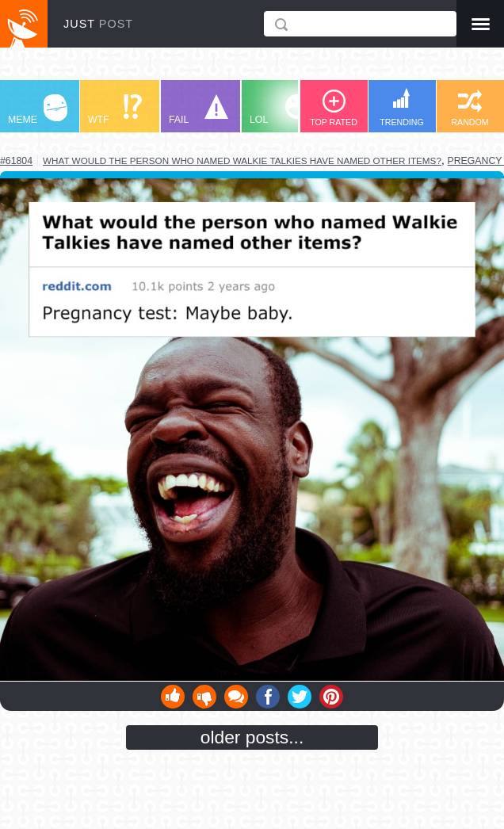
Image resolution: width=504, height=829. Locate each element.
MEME (38, 110)
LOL (279, 110)
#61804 (16, 161)
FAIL (199, 110)
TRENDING (402, 107)
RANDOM (470, 108)
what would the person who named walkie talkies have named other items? (242, 160)
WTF (115, 110)
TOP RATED (334, 108)
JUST (98, 24)
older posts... (252, 737)
